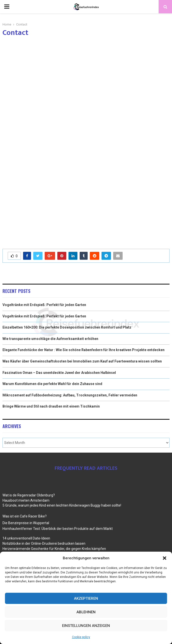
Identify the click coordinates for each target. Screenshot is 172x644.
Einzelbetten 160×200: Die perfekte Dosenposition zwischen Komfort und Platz (67, 327)
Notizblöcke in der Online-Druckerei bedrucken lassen (44, 543)
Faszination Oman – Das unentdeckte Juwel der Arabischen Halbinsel (59, 373)
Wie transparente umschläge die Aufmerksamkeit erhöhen (50, 339)
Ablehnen (86, 612)
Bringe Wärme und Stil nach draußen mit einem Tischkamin (51, 406)
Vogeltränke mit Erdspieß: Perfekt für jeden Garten (44, 305)
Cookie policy (81, 637)
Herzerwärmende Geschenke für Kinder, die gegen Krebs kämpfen (54, 549)
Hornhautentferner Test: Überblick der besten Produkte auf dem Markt (58, 529)
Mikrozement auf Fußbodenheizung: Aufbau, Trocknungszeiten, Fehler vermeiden (70, 395)
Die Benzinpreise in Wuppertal (26, 523)
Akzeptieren (86, 598)
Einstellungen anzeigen (86, 626)
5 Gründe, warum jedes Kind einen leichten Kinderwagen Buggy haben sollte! (62, 505)
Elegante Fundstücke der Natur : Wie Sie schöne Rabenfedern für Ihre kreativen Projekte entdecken (84, 350)
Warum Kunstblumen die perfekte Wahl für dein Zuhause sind (52, 384)
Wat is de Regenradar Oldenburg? (29, 495)
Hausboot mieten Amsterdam (26, 500)
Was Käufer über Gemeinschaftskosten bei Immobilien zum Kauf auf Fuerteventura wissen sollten (82, 361)
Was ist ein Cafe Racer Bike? (25, 516)
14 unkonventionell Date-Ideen (26, 538)
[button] (165, 558)
